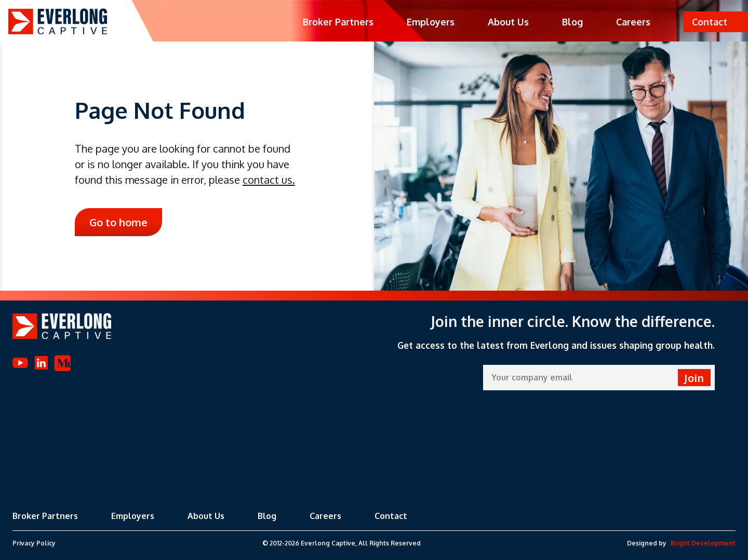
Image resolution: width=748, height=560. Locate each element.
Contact (391, 516)
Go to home (118, 222)
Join (694, 378)
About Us (508, 22)
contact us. (269, 180)
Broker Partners (338, 22)
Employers (431, 22)
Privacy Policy (34, 543)
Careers (633, 22)
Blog (572, 22)
